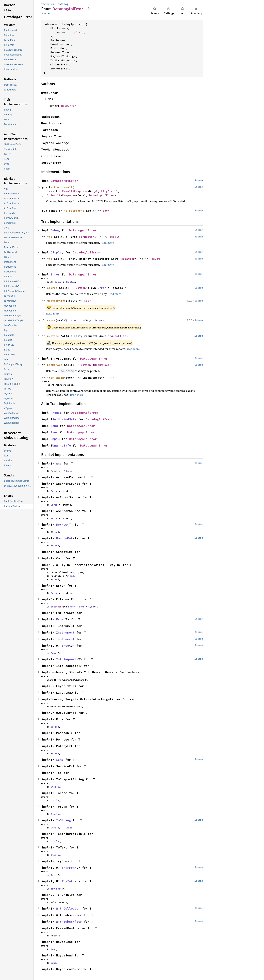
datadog (63, 4)
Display (57, 252)
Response (81, 191)
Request (114, 336)
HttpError (76, 32)
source (52, 288)
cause (51, 320)
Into (53, 607)
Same (60, 760)
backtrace (55, 365)
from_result (63, 187)
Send (54, 426)
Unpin (55, 439)
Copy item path (88, 9)
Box (59, 607)
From (60, 619)
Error (55, 274)
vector (45, 4)
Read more (107, 243)
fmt (50, 237)
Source (45, 13)
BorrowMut (64, 538)
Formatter (87, 237)
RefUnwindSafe (64, 419)
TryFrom (68, 868)
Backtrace (102, 365)
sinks (53, 4)
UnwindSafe (62, 445)
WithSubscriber (69, 922)
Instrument (65, 632)
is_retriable (74, 211)
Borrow (62, 524)
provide (53, 336)
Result (67, 191)
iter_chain (56, 378)
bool (106, 211)
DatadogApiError (64, 181)
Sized (69, 471)
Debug (55, 230)
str (88, 301)
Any (59, 463)
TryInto (68, 881)
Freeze (56, 413)
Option (81, 288)
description (56, 301)
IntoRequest (66, 659)
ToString (63, 820)
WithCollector (68, 908)
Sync (54, 432)
